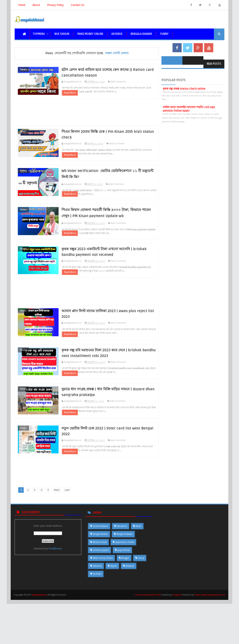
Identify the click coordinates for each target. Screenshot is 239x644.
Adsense (117, 34)
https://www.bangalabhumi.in (210, 639)
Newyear (130, 610)
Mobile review (100, 586)
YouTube (97, 618)
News (23, 69)
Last (73, 534)
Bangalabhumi (39, 639)
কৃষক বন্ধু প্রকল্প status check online (184, 89)
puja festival (124, 594)
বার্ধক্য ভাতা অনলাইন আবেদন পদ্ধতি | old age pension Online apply (189, 109)
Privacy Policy (55, 5)
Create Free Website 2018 (148, 639)
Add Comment (127, 82)
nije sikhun (62, 34)
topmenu (39, 34)
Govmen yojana (101, 594)
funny (164, 34)
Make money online (103, 602)
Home (22, 5)
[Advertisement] (87, 117)
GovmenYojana (100, 570)
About (36, 5)
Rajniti (114, 610)
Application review (125, 586)
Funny (141, 602)
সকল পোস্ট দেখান (117, 53)
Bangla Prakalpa (125, 578)
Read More (79, 98)
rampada (177, 639)
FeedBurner (55, 593)
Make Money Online (90, 34)
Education (122, 570)
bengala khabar (141, 34)
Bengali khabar (100, 578)
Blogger (125, 602)
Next (62, 534)
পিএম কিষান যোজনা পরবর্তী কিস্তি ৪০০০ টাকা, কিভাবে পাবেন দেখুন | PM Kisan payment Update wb (113, 231)
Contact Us (77, 5)
